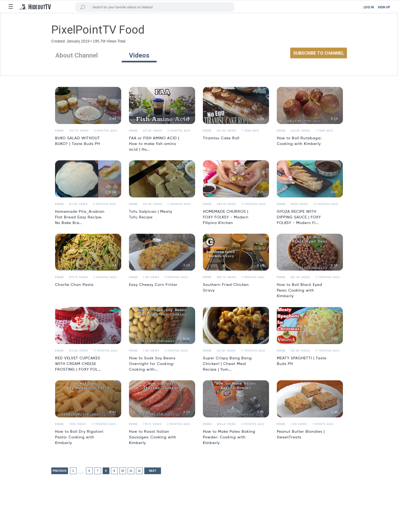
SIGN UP (384, 8)
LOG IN (369, 8)
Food (59, 131)
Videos (139, 55)
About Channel (77, 55)
